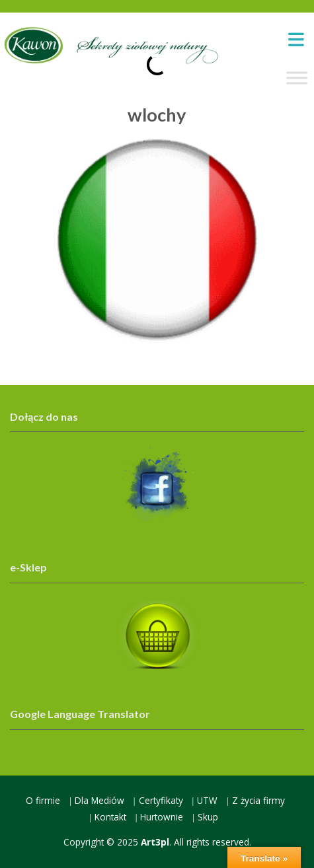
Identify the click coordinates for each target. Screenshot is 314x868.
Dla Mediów (99, 800)
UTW (207, 800)
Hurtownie (162, 817)
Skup (208, 817)
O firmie (43, 800)
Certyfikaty (161, 800)
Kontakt (110, 817)
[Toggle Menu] (297, 78)
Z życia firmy (258, 800)
